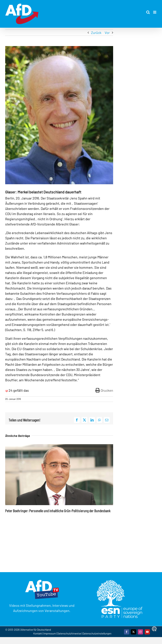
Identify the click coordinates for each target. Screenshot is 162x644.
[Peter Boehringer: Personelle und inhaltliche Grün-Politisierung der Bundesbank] (59, 446)
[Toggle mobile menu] (155, 12)
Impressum (50, 633)
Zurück (96, 33)
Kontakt (38, 633)
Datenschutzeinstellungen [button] (97, 633)
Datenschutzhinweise (69, 633)
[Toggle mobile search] (148, 12)
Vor (107, 33)
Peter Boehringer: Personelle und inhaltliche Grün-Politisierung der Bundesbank (58, 511)
